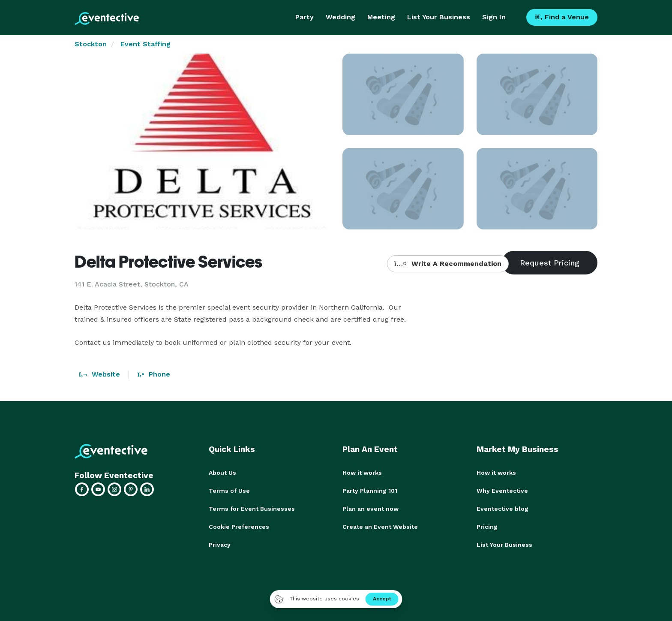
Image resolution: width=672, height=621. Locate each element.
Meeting (381, 17)
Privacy (220, 545)
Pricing (487, 527)
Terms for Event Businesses (252, 509)
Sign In (494, 17)
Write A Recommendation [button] (448, 264)
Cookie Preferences (239, 527)
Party (304, 17)
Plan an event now (370, 509)
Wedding (340, 17)
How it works (362, 473)
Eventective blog (502, 509)
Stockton (91, 44)
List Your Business (439, 17)
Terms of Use (229, 491)
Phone (154, 374)
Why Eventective (502, 491)
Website (99, 374)
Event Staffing (145, 44)
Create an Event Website (380, 527)
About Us (222, 473)
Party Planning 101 (370, 491)
